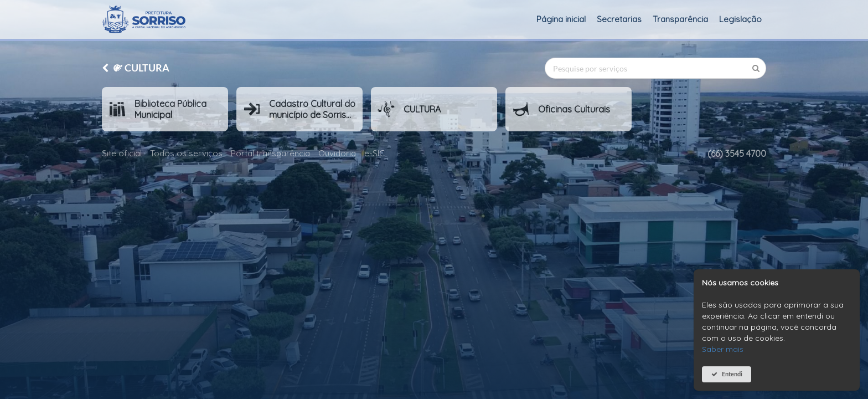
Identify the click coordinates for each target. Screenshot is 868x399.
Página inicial (561, 19)
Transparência (680, 19)
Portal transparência (270, 153)
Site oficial (122, 153)
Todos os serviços (186, 153)
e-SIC (374, 153)
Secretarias (619, 19)
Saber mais (723, 349)
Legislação (740, 19)
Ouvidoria (337, 153)
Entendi (732, 374)
